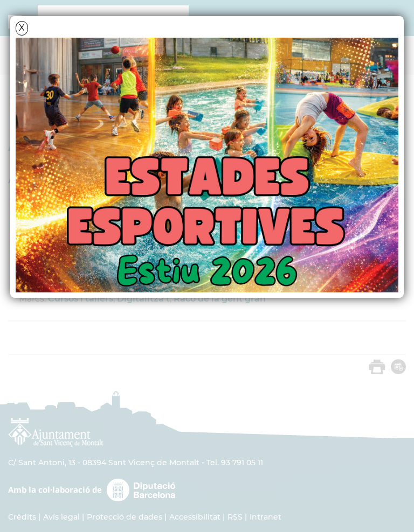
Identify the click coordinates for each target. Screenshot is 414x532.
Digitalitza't (143, 299)
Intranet (265, 517)
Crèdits (22, 517)
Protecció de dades (125, 517)
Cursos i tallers (81, 299)
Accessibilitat (195, 517)
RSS (235, 517)
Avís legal (61, 517)
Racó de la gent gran (220, 299)
